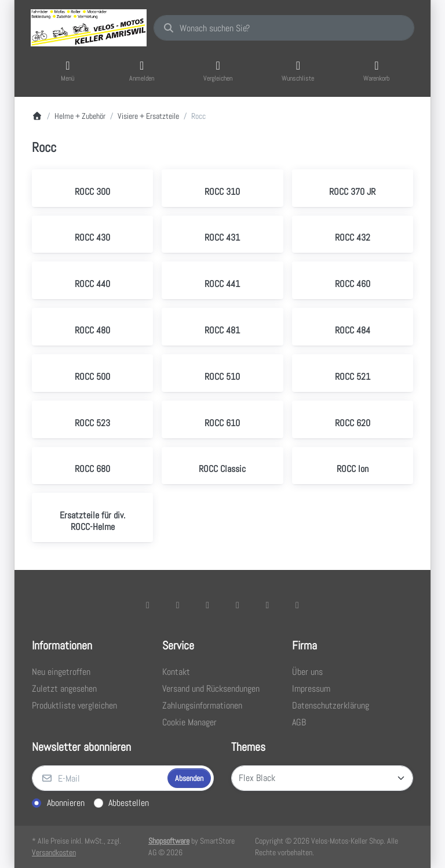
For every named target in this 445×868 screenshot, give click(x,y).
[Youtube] (268, 605)
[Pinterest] (297, 605)
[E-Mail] (99, 778)
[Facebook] (148, 605)
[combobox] (284, 28)
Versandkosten (54, 852)
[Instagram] (207, 605)
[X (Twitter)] (178, 605)
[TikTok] (238, 605)
